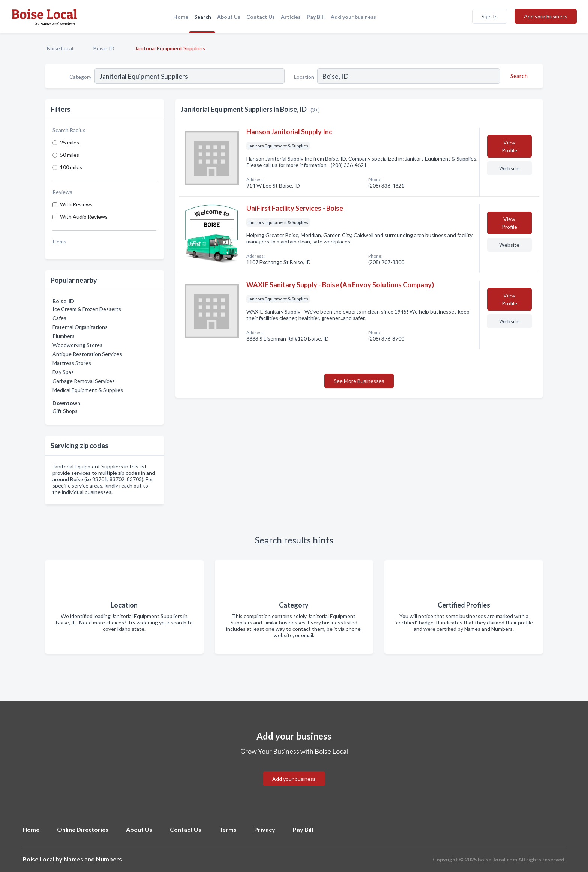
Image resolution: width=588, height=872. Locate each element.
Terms (228, 829)
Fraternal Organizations (80, 327)
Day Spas (63, 372)
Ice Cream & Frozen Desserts (87, 309)
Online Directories (83, 829)
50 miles (70, 155)
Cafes (59, 318)
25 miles (70, 142)
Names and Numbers (93, 859)
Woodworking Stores (77, 345)
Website (509, 168)
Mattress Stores (72, 363)
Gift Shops (65, 411)
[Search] (518, 76)
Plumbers (64, 336)
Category (80, 77)
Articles (291, 17)
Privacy (265, 829)
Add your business (353, 17)
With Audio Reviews (84, 217)
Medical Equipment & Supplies (88, 390)
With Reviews (76, 204)
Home (181, 17)
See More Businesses (359, 381)
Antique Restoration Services (87, 354)
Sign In (490, 16)
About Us (229, 17)
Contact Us (261, 17)
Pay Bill (316, 17)
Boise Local (60, 48)
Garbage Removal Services (84, 381)
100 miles (71, 167)
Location (304, 77)
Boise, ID (104, 48)
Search (203, 17)
